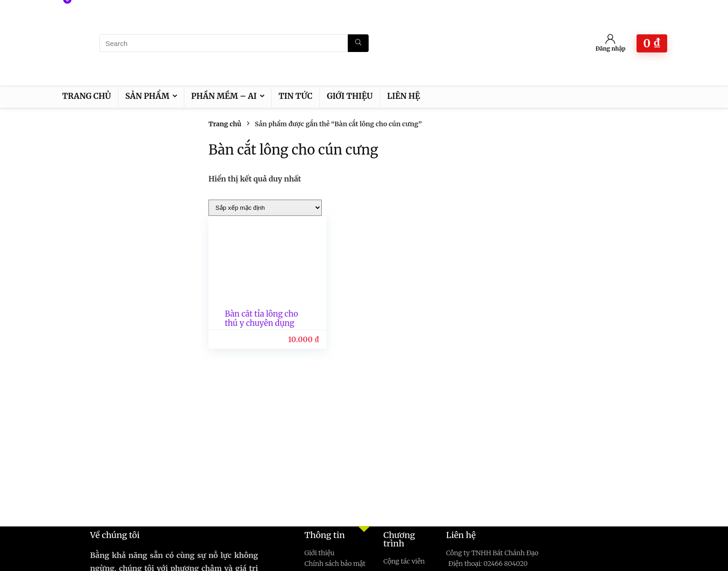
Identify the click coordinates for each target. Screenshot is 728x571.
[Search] (358, 43)
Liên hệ (404, 96)
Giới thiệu (350, 96)
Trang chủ (225, 124)
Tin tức (296, 96)
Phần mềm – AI (224, 96)
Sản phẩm (147, 96)
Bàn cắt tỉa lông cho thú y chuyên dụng (257, 323)
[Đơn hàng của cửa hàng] (265, 208)
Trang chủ (87, 96)
